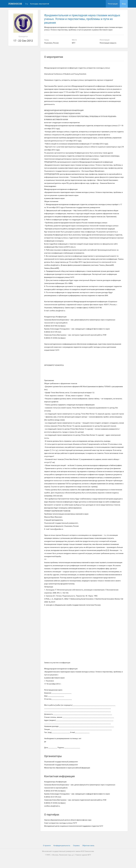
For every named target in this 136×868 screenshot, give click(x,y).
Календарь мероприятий (40, 4)
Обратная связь (88, 846)
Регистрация (113, 4)
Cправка (76, 846)
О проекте (47, 846)
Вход (124, 4)
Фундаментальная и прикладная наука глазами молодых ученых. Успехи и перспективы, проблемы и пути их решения (82, 19)
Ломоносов (15, 4)
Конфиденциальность (62, 846)
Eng (27, 4)
